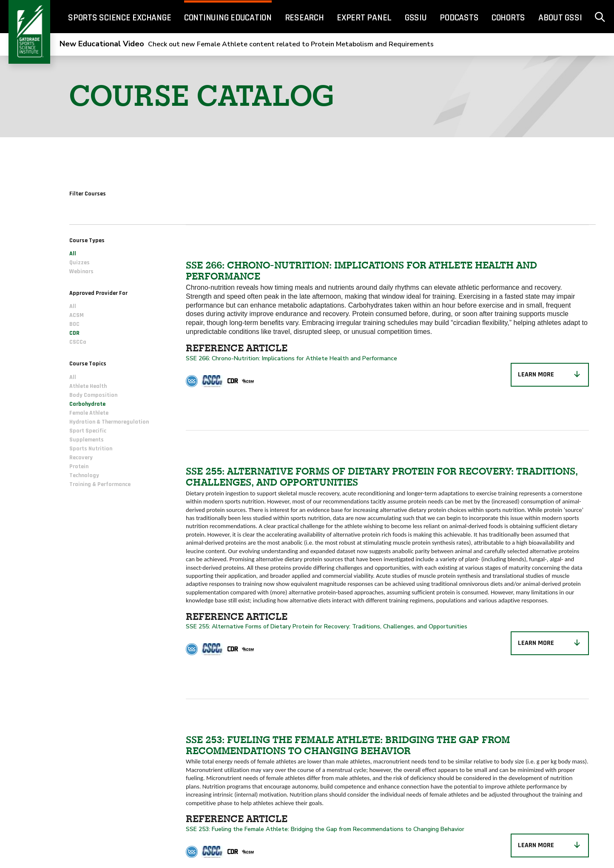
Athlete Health (88, 386)
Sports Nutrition (91, 449)
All (73, 254)
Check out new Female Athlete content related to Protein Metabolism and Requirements (247, 44)
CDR (74, 333)
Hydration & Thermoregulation (109, 422)
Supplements (87, 440)
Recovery (81, 458)
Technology (84, 475)
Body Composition (93, 395)
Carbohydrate (87, 404)
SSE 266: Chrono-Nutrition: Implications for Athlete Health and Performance (292, 358)
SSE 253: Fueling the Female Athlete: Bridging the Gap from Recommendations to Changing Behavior (325, 829)
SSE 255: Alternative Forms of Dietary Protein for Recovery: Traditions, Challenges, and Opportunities (327, 626)
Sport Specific (88, 431)
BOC (74, 324)
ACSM (77, 315)
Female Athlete (89, 413)
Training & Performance (100, 484)
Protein (79, 467)
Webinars (81, 271)
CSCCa (78, 342)
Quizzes (80, 263)
